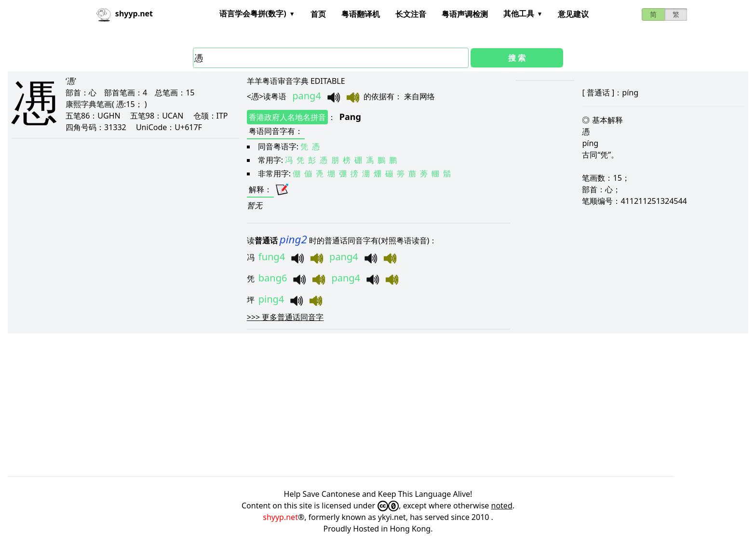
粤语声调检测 (465, 14)
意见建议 (573, 14)
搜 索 (517, 58)
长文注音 (411, 14)
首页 (318, 14)
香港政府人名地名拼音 (287, 117)
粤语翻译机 (361, 14)
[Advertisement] (297, 405)
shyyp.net (280, 517)
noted (502, 506)
